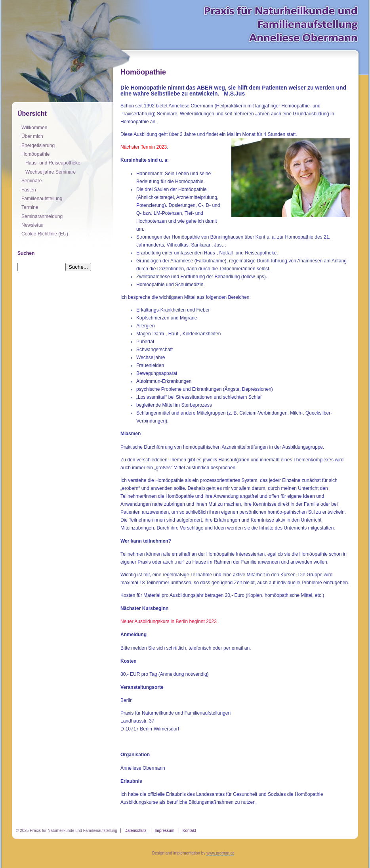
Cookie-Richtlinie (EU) (45, 234)
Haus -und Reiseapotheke (53, 163)
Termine (30, 207)
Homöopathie (35, 154)
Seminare (31, 181)
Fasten (29, 190)
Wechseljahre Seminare (51, 172)
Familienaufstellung (42, 199)
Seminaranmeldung (42, 216)
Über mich (32, 136)
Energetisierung (38, 145)
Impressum (165, 831)
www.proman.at (220, 853)
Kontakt (189, 831)
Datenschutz (135, 831)
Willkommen (34, 128)
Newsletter (33, 225)
